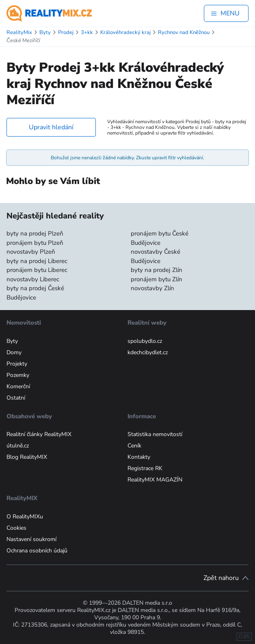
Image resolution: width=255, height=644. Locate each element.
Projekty (17, 364)
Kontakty (139, 457)
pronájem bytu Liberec (37, 270)
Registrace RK (145, 468)
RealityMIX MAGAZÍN (155, 480)
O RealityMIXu (25, 517)
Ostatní (16, 398)
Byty (12, 341)
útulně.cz (18, 446)
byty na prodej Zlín (157, 270)
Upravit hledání (51, 127)
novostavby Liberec (33, 279)
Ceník (134, 446)
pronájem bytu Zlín (157, 279)
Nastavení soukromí (31, 539)
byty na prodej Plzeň (35, 233)
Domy (14, 352)
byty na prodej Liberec (37, 261)
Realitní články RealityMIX (39, 434)
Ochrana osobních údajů (37, 551)
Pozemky (18, 375)
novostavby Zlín (152, 288)
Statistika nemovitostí (155, 434)
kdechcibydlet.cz (148, 352)
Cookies (16, 528)
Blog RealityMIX (27, 457)
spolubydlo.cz (145, 341)
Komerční (18, 386)
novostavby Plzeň (31, 252)
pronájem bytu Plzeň (35, 243)
